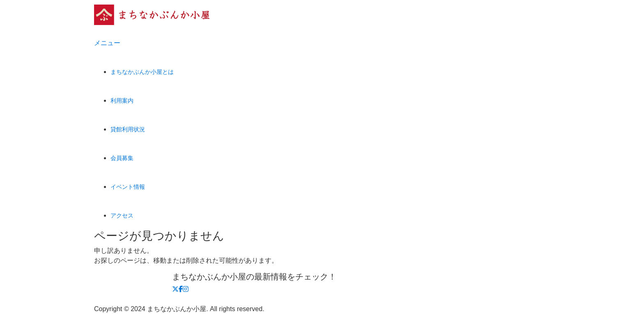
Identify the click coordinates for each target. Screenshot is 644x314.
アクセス (122, 215)
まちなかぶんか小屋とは (142, 72)
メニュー (107, 43)
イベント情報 (128, 187)
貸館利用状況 (128, 129)
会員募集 (122, 158)
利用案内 (122, 101)
